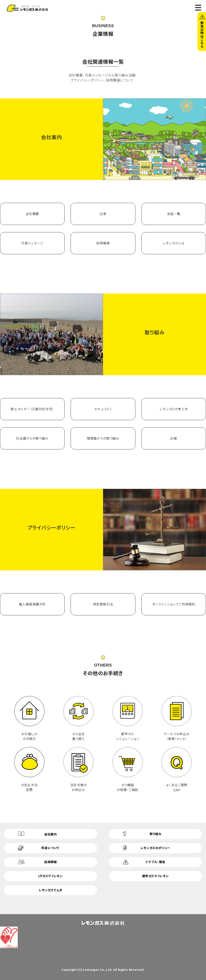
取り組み (155, 834)
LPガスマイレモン (50, 876)
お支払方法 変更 (29, 770)
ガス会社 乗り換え (78, 719)
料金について (50, 848)
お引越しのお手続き (29, 719)
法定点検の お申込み (78, 770)
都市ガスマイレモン (156, 876)
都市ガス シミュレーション (128, 719)
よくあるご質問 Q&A (177, 770)
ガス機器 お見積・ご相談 (128, 770)
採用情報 (50, 862)
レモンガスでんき (50, 890)
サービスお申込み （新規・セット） (177, 719)
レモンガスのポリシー (156, 848)
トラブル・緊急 (156, 862)
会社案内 (50, 834)
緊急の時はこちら (202, 35)
